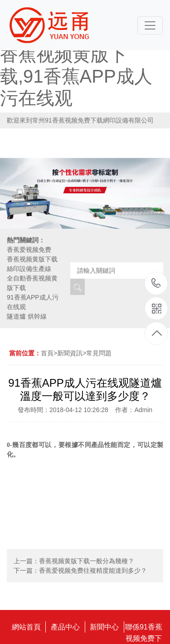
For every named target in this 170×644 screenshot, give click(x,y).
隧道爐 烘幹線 (27, 316)
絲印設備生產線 (29, 269)
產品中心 (65, 627)
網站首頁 (26, 627)
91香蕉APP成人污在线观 (33, 302)
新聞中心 (104, 627)
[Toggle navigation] (150, 25)
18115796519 (156, 283)
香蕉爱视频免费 (29, 250)
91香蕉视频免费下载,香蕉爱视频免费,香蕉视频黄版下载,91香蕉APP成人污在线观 (78, 54)
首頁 (47, 353)
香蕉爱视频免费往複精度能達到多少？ (93, 570)
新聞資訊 (70, 353)
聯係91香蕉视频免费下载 (144, 628)
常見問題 (99, 353)
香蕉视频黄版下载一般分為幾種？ (87, 561)
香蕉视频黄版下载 (32, 259)
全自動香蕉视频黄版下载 (32, 283)
